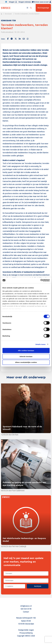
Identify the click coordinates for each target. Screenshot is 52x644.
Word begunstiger (43, 8)
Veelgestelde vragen (26, 630)
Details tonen (40, 344)
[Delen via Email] (24, 39)
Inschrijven (38, 586)
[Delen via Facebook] (8, 39)
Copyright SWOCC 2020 (26, 636)
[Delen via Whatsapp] (28, 39)
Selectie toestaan (26, 356)
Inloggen (13, 2)
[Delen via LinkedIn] (20, 39)
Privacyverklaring (26, 633)
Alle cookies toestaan (26, 351)
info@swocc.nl (26, 606)
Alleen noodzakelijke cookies (26, 362)
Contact (26, 612)
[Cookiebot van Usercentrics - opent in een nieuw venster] (40, 280)
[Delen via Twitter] (16, 39)
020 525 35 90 (26, 609)
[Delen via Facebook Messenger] (12, 39)
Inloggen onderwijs (26, 2)
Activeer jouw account (42, 2)
